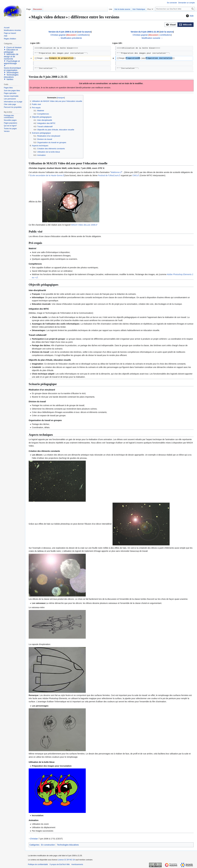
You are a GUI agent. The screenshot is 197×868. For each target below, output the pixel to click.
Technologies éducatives (68, 845)
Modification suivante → (152, 38)
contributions (83, 35)
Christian (34, 839)
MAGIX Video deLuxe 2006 (83, 225)
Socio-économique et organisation (12, 69)
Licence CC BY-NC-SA (66, 860)
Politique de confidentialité (38, 864)
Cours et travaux (14, 47)
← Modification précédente (70, 38)
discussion (71, 35)
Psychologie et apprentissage (12, 62)
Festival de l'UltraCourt (108, 175)
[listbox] (179, 25)
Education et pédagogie (11, 51)
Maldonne (115, 172)
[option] (171, 25)
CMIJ (135, 175)
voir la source (85, 32)
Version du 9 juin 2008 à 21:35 (145, 32)
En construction (48, 845)
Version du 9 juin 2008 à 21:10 (63, 32)
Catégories (34, 845)
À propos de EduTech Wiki (60, 864)
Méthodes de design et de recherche (11, 57)
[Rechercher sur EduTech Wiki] (175, 9)
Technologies (12, 72)
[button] (171, 25)
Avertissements (77, 864)
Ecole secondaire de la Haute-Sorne (46, 175)
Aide (189, 16)
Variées (10, 79)
